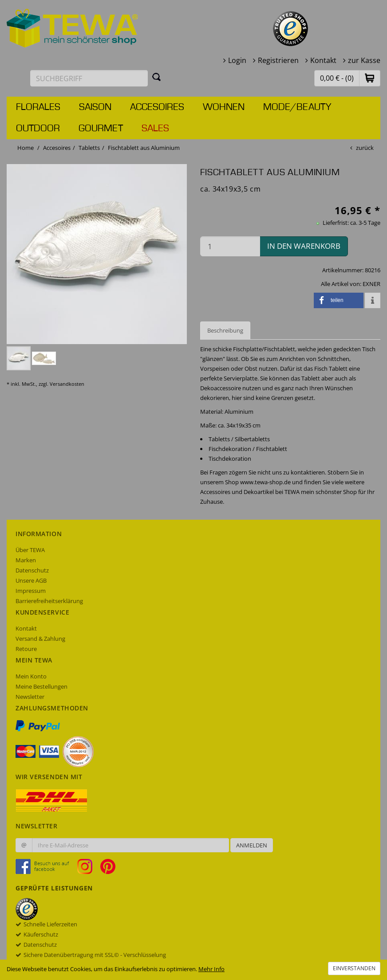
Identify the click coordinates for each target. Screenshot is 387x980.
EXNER (371, 284)
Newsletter (30, 697)
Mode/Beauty (297, 107)
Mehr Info (211, 969)
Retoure (26, 649)
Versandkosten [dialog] (67, 384)
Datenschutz (32, 570)
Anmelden (252, 845)
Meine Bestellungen (41, 686)
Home (26, 148)
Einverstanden (354, 968)
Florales (38, 107)
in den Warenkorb (304, 246)
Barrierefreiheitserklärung (49, 601)
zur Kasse (364, 60)
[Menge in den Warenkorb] (230, 246)
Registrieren (278, 60)
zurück (365, 148)
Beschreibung (225, 330)
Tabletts (89, 148)
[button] (370, 78)
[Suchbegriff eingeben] (89, 78)
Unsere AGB (31, 580)
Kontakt (323, 60)
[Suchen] (157, 77)
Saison (95, 107)
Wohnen (224, 107)
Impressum (31, 591)
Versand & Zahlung (40, 639)
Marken (26, 560)
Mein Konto (31, 676)
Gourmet (101, 129)
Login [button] (237, 60)
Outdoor (38, 129)
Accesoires (157, 107)
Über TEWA (30, 550)
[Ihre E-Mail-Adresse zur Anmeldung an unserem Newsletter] (130, 845)
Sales (155, 129)
